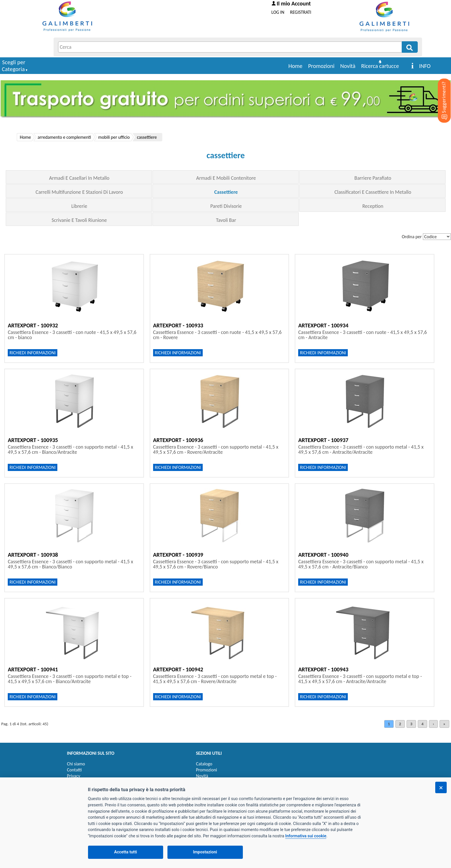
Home (295, 66)
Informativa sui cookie (306, 836)
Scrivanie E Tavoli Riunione (79, 220)
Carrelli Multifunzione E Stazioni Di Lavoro (79, 192)
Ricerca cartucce (380, 66)
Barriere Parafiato (373, 178)
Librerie (79, 206)
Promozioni (321, 66)
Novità (348, 66)
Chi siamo (76, 764)
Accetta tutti (126, 852)
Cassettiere (226, 192)
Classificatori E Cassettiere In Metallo (373, 192)
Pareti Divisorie (226, 206)
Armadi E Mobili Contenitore (226, 178)
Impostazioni (205, 852)
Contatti (75, 770)
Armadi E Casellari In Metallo (79, 178)
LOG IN (278, 12)
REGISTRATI (301, 12)
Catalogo (204, 764)
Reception (373, 206)
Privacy (74, 776)
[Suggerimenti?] (440, 92)
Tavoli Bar (226, 220)
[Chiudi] (441, 787)
